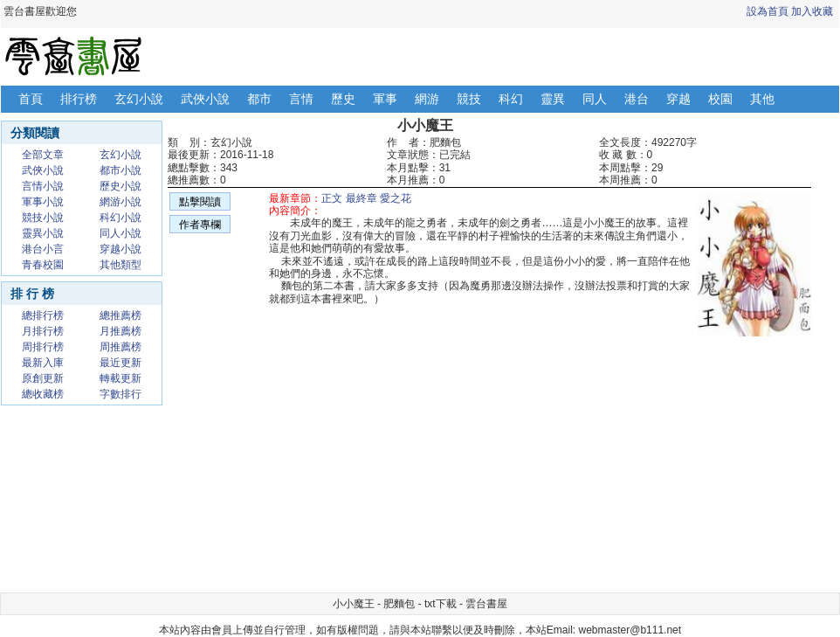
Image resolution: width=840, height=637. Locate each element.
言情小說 (43, 186)
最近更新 (120, 363)
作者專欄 (200, 225)
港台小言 (43, 249)
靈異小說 (43, 233)
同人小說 (120, 233)
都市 (259, 99)
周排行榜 (43, 347)
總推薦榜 (120, 315)
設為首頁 (768, 11)
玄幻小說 (139, 99)
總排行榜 (43, 315)
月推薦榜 (120, 331)
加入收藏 (812, 11)
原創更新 (43, 378)
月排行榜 (43, 331)
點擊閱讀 (200, 202)
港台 (637, 99)
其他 (762, 99)
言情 (301, 99)
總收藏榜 (43, 394)
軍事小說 (43, 202)
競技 (469, 99)
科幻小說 (120, 218)
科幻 (511, 99)
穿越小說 (120, 249)
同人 (595, 99)
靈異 (553, 99)
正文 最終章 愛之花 (366, 198)
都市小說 (120, 170)
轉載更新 (120, 378)
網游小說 (120, 202)
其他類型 (120, 265)
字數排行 (120, 394)
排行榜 (79, 99)
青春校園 (43, 265)
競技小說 (43, 218)
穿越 (678, 99)
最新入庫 (43, 363)
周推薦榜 (120, 347)
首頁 (31, 99)
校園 (720, 99)
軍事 (385, 99)
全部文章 (43, 155)
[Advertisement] (398, 463)
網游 (427, 99)
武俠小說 (205, 99)
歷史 (343, 99)
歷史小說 (120, 186)
